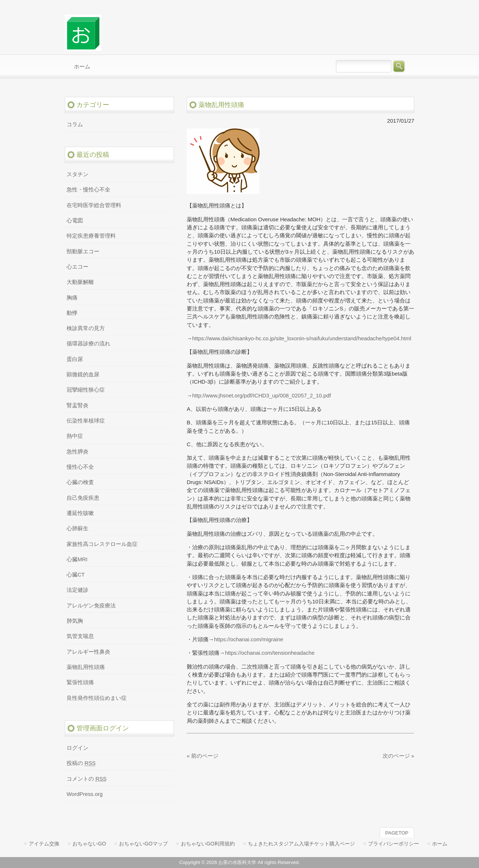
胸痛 (72, 298)
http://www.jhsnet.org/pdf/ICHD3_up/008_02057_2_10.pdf (262, 396)
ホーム (440, 844)
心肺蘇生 (78, 528)
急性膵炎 (78, 452)
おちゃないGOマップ (143, 844)
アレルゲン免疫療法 (91, 606)
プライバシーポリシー (393, 844)
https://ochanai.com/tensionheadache (270, 653)
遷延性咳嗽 (80, 513)
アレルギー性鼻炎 (88, 652)
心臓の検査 (80, 482)
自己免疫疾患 (83, 498)
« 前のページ (203, 756)
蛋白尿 (75, 359)
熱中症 (75, 436)
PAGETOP (397, 833)
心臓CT (76, 575)
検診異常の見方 (86, 328)
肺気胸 (75, 621)
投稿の (81, 763)
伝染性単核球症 (86, 421)
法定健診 (78, 590)
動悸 (72, 313)
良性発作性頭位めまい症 (97, 698)
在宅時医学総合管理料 (94, 205)
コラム (75, 124)
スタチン (78, 174)
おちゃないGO (89, 844)
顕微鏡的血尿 (83, 374)
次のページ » (398, 756)
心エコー (78, 267)
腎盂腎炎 (78, 405)
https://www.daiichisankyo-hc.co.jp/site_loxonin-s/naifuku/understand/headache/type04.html (302, 338)
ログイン (78, 748)
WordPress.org (85, 794)
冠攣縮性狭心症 (86, 390)
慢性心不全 (80, 467)
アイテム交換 (44, 844)
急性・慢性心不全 (88, 190)
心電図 (75, 221)
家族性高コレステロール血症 (102, 544)
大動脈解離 (80, 282)
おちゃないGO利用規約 (208, 844)
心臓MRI (77, 559)
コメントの (87, 779)
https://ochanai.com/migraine (249, 639)
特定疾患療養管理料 (91, 236)
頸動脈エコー (83, 251)
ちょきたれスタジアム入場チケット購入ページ (301, 844)
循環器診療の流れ (88, 344)
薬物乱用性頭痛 (86, 667)
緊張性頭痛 (80, 682)
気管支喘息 (80, 636)
